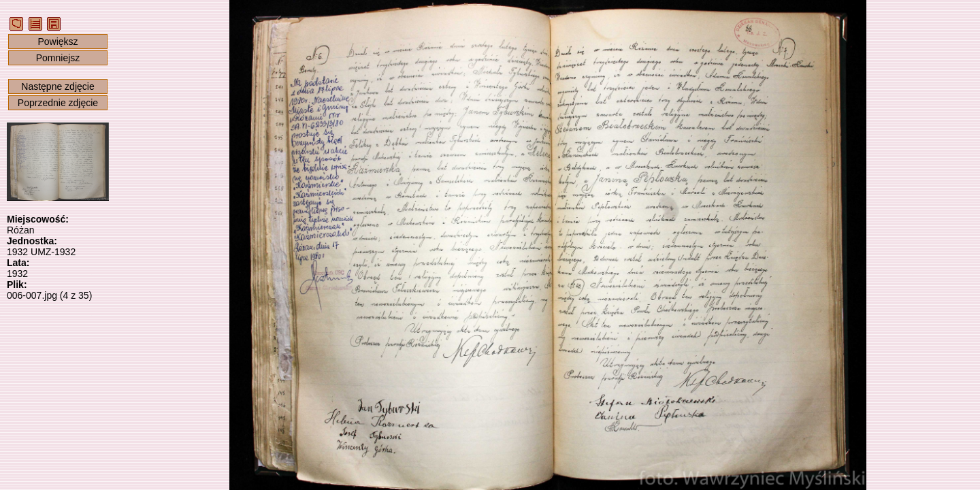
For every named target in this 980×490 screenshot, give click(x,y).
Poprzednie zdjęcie (58, 103)
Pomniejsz (58, 58)
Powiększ (58, 42)
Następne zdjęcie (58, 86)
